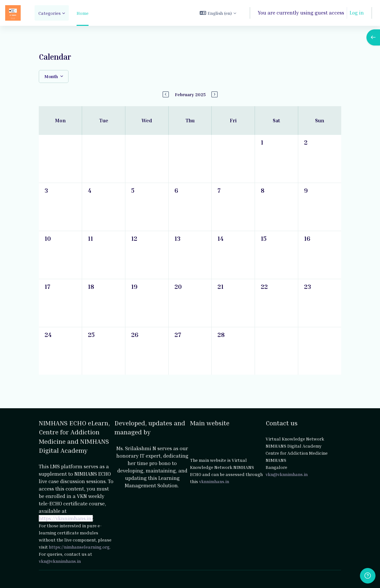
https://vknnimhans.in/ (66, 518)
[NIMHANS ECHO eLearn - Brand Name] (13, 13)
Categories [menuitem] (50, 13)
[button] (218, 13)
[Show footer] (368, 576)
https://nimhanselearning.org (79, 547)
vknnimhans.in (214, 481)
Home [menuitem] (83, 13)
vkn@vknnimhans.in (60, 561)
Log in (357, 13)
